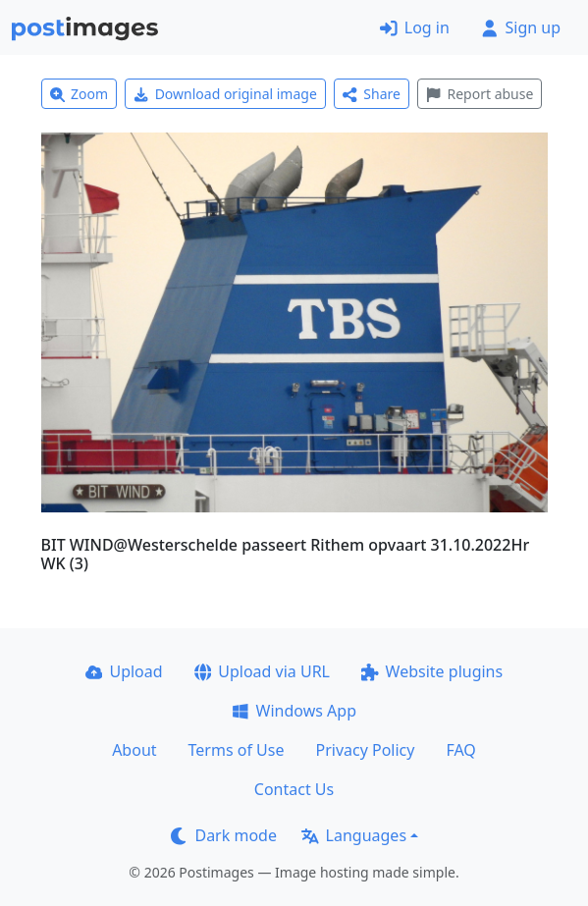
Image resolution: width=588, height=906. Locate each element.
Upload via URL (262, 671)
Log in (415, 27)
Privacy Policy (365, 750)
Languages (354, 835)
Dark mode (224, 835)
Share (372, 94)
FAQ (460, 750)
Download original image (225, 94)
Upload (124, 671)
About (134, 750)
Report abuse (480, 94)
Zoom (80, 94)
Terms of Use (237, 750)
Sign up (521, 27)
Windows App (294, 711)
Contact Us (294, 789)
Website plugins (432, 671)
